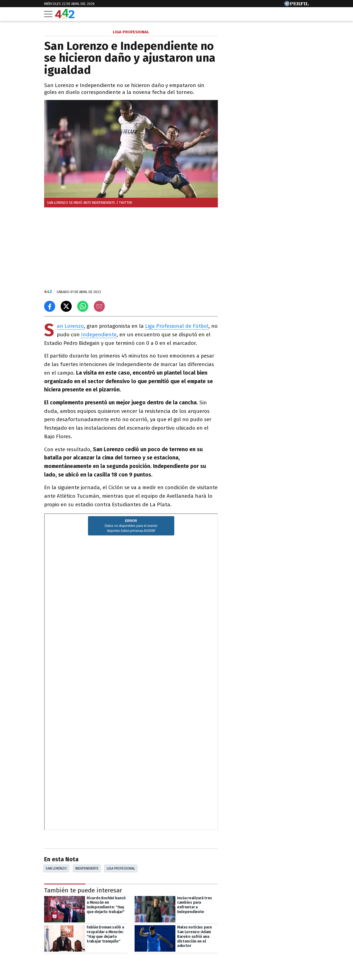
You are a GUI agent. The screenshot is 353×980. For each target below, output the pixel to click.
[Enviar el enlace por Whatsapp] (83, 306)
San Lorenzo (70, 326)
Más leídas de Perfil (253, 244)
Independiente (99, 335)
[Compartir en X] (66, 306)
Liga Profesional (121, 868)
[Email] (99, 306)
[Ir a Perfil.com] (296, 5)
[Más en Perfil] (79, 964)
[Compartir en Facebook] (50, 306)
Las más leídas (247, 33)
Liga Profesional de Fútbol (177, 326)
